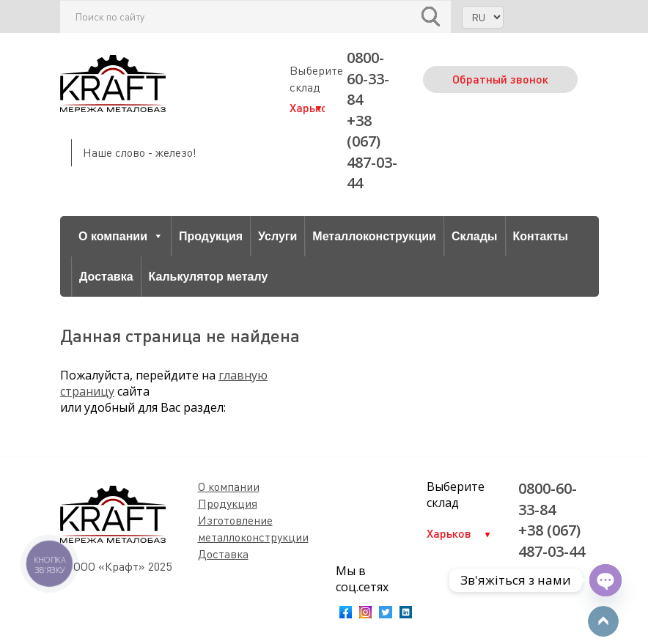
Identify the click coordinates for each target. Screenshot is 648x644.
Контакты (541, 236)
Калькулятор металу (209, 277)
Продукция (211, 236)
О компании (121, 236)
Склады (475, 236)
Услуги (277, 236)
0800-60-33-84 (368, 78)
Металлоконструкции (374, 236)
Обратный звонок (500, 79)
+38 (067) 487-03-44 (372, 152)
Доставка (106, 277)
